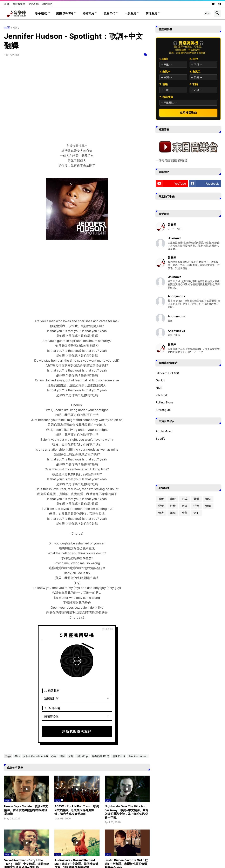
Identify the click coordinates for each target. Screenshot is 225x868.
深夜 (161, 513)
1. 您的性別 (52, 690)
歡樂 (185, 506)
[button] (207, 13)
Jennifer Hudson (138, 756)
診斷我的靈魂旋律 (77, 731)
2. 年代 (194, 59)
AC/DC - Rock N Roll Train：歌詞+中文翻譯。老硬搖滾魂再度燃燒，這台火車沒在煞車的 (77, 810)
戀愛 (161, 506)
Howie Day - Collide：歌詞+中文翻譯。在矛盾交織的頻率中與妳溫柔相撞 (26, 810)
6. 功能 (194, 84)
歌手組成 (41, 13)
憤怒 (208, 499)
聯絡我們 (47, 4)
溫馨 (173, 513)
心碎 (54, 756)
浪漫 (208, 506)
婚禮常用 (88, 13)
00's (16, 28)
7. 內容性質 (166, 97)
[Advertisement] (77, 285)
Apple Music (164, 431)
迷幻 (196, 513)
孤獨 (161, 499)
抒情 (62, 756)
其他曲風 (151, 13)
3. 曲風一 (165, 72)
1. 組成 (163, 59)
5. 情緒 (163, 84)
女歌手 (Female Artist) (35, 756)
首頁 (7, 4)
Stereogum (163, 410)
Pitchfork (162, 395)
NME (159, 388)
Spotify (161, 439)
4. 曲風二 (195, 72)
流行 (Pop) (83, 756)
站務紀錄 (34, 4)
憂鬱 (196, 499)
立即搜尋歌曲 (188, 112)
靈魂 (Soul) (119, 756)
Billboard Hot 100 (167, 373)
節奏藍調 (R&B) (100, 756)
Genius (160, 380)
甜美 (185, 513)
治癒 (196, 506)
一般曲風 (130, 13)
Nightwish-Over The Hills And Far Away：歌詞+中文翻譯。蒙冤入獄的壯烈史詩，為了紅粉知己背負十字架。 (127, 812)
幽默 (173, 499)
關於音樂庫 (19, 4)
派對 (71, 756)
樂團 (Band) (65, 13)
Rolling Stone (165, 402)
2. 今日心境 (52, 708)
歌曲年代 (109, 13)
